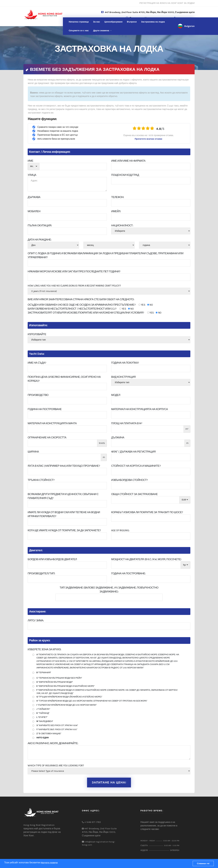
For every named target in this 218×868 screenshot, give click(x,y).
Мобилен (34, 211)
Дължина (118, 438)
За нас (96, 22)
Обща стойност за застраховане (134, 494)
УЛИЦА (32, 175)
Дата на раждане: (40, 240)
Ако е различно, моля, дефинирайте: (53, 743)
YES (142, 305)
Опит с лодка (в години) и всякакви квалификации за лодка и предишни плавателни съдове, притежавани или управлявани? (105, 255)
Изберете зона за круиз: (44, 649)
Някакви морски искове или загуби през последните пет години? (74, 271)
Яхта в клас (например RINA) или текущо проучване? (64, 466)
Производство (38, 395)
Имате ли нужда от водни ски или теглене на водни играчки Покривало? (64, 514)
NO (150, 305)
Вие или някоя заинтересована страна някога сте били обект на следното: (81, 299)
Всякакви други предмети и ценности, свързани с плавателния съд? (63, 496)
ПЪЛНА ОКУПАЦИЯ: (40, 225)
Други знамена (101, 31)
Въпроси (132, 22)
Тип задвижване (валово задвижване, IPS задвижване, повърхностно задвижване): (109, 590)
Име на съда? (37, 363)
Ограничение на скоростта (47, 438)
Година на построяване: (128, 573)
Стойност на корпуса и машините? (136, 466)
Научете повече (49, 863)
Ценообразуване (114, 22)
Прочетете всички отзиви (149, 139)
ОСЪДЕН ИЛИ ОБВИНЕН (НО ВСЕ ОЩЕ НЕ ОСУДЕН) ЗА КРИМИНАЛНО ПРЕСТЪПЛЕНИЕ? (90, 305)
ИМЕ (30, 161)
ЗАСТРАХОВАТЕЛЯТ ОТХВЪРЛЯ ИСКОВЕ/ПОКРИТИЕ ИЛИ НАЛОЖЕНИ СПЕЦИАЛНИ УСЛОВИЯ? (95, 313)
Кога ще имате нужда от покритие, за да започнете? (64, 530)
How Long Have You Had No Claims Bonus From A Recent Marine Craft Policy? (74, 286)
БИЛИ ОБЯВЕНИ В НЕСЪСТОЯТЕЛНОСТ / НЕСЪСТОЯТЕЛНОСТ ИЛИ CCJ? (81, 309)
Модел (116, 395)
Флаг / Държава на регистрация (133, 452)
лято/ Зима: (36, 620)
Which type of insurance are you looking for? (56, 765)
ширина (33, 452)
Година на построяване (45, 409)
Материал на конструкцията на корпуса (140, 409)
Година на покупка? (125, 363)
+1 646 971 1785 (93, 822)
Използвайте (37, 334)
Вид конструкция (123, 377)
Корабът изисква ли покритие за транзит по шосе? (147, 512)
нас (79, 31)
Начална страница (79, 22)
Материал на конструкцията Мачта (52, 423)
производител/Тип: (41, 573)
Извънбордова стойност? (129, 480)
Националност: (122, 225)
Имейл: (116, 211)
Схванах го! (203, 863)
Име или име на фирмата (128, 161)
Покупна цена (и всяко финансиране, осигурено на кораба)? (64, 379)
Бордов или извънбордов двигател (52, 559)
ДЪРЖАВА (34, 197)
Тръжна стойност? (41, 480)
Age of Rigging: (120, 530)
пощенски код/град (125, 175)
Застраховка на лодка (153, 22)
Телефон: (118, 197)
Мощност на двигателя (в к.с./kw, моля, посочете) (146, 559)
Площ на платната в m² (127, 423)
